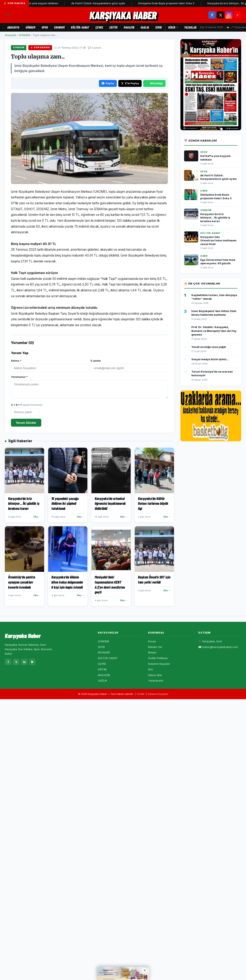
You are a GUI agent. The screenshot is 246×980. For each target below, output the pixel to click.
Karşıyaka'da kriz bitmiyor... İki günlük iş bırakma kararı (215, 218)
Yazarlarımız (156, 681)
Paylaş (108, 83)
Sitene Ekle (155, 675)
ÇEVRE (99, 27)
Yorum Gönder (26, 423)
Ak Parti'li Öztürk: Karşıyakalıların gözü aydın (101, 3)
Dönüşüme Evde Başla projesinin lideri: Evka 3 (169, 3)
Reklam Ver (155, 647)
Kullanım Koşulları (159, 664)
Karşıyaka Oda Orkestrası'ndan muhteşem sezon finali (218, 241)
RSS (151, 669)
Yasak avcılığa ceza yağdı (209, 347)
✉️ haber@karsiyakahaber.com (218, 647)
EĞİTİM (113, 27)
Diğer (173, 27)
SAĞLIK (145, 27)
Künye (152, 641)
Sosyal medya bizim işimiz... (210, 359)
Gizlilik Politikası (158, 658)
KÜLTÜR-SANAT (80, 27)
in (24, 662)
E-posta (96, 361)
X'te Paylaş (130, 83)
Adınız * (16, 361)
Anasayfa (13, 27)
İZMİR (159, 27)
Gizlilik (141, 694)
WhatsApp (154, 83)
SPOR (45, 27)
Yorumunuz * (19, 377)
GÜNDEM (31, 27)
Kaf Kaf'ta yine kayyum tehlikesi (42, 3)
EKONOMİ (59, 27)
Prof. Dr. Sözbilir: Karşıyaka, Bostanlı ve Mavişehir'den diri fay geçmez (214, 331)
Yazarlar (190, 27)
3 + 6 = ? (27, 405)
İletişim (152, 652)
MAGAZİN (129, 27)
